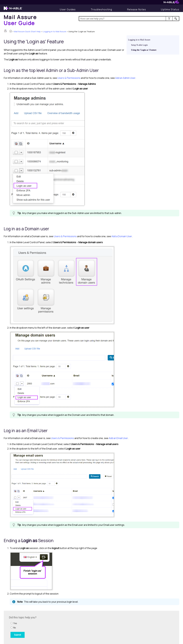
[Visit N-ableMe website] (171, 3)
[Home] (20, 20)
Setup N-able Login (139, 45)
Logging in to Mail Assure (55, 31)
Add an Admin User (125, 78)
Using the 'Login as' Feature (144, 50)
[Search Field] (129, 19)
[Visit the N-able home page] (13, 10)
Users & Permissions (69, 78)
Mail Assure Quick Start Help (27, 31)
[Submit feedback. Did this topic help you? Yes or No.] (49, 627)
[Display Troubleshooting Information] (101, 9)
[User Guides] (68, 9)
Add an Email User (118, 438)
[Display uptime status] (170, 9)
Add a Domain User (122, 236)
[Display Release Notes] (137, 9)
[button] (169, 19)
